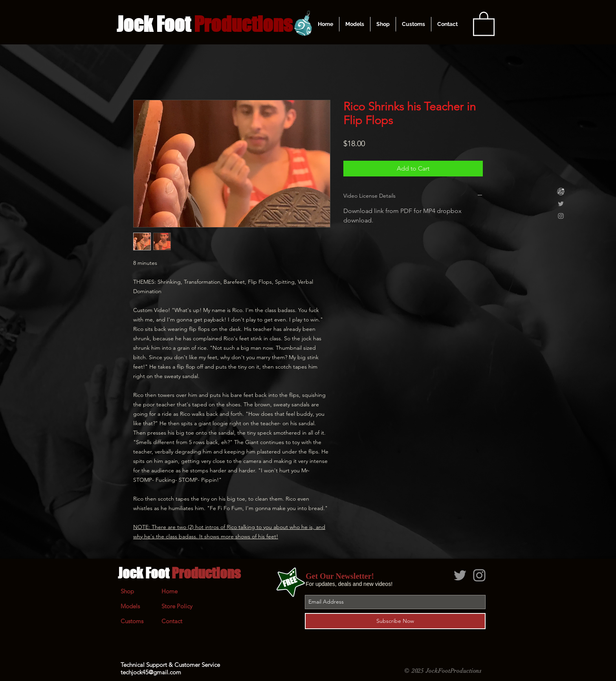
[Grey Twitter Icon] (561, 204)
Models (130, 606)
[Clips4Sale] (561, 192)
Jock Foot (179, 573)
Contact (172, 621)
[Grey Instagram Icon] (561, 216)
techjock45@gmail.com (151, 672)
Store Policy (177, 606)
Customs (132, 621)
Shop (127, 591)
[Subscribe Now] (395, 621)
